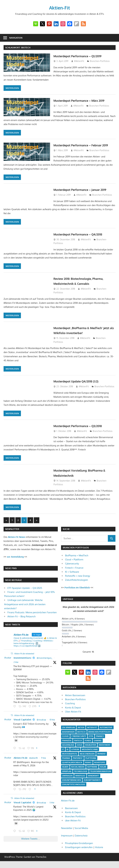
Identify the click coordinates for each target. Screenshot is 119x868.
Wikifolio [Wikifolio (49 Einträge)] (80, 778)
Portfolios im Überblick (77, 590)
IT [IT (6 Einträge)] (63, 752)
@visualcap (41, 723)
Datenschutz (81, 838)
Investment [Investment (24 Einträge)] (105, 748)
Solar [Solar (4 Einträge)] (103, 770)
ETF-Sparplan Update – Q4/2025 (25, 591)
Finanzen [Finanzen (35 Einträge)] (67, 743)
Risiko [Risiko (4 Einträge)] (88, 765)
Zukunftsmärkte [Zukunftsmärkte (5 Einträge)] (92, 783)
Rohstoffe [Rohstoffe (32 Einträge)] (100, 765)
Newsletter (67, 831)
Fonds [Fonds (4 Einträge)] (88, 743)
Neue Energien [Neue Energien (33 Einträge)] (87, 757)
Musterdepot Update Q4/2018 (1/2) (81, 384)
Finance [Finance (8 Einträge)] (100, 739)
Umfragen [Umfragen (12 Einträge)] (67, 778)
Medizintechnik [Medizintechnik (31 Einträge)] (90, 752)
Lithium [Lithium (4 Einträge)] (75, 752)
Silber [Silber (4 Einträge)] (65, 770)
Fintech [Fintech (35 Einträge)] (78, 743)
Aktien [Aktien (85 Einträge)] (81, 730)
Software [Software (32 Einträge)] (92, 770)
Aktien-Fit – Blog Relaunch (21, 619)
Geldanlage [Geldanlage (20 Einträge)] (68, 748)
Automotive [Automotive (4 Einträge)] (106, 730)
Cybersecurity (72, 566)
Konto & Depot (73, 710)
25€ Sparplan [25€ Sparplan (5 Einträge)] (68, 730)
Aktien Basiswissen (75, 698)
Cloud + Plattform (74, 562)
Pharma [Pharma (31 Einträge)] (66, 761)
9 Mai (44, 761)
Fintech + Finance (74, 571)
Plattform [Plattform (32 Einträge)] (91, 761)
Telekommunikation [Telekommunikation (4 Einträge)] (101, 774)
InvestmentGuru (22, 661)
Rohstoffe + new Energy (78, 579)
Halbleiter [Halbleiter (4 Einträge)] (90, 748)
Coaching (70, 706)
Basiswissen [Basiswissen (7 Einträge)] (68, 735)
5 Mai (52, 805)
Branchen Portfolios (75, 819)
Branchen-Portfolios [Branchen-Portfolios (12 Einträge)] (100, 735)
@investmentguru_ (45, 661)
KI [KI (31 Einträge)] (68, 752)
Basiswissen (71, 811)
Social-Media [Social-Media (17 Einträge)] (78, 770)
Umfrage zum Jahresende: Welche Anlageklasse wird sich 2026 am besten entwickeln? (25, 607)
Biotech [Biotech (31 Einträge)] (81, 735)
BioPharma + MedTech (77, 558)
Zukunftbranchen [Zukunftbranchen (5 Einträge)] (72, 783)
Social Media (81, 831)
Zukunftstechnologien (77, 583)
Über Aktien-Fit (73, 714)
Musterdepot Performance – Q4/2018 (83, 237)
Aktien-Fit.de (21, 761)
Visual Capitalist (22, 722)
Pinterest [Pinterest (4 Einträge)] (78, 761)
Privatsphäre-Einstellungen (79, 846)
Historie (99, 850)
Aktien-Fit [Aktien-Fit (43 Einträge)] (92, 730)
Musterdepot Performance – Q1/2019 (83, 56)
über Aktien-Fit (73, 823)
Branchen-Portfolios (100, 61)
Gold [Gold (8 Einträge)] (80, 748)
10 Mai (52, 723)
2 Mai (16, 665)
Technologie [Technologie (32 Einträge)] (81, 774)
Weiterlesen (12, 88)
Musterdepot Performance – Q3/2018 (83, 428)
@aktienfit (33, 761)
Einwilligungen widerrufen (79, 850)
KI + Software (72, 575)
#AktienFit (79, 61)
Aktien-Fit (60, 8)
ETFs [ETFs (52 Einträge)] (91, 739)
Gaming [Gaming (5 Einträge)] (98, 743)
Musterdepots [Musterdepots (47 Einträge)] (70, 757)
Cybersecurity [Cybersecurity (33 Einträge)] (79, 739)
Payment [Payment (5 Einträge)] (101, 757)
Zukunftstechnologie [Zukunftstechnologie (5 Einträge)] (74, 787)
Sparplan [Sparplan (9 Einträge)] (67, 774)
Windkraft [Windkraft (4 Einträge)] (94, 778)
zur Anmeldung (15, 560)
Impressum (67, 838)
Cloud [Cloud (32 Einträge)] (65, 739)
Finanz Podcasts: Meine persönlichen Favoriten (32, 615)
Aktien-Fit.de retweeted (24, 656)
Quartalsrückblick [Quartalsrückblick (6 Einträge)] (72, 765)
